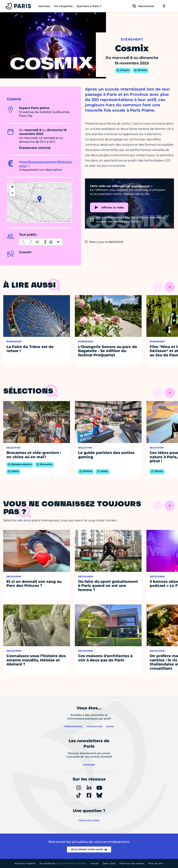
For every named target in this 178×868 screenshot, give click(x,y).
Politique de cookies (132, 863)
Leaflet (39, 221)
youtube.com (141, 186)
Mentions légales (25, 863)
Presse (95, 863)
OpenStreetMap (58, 221)
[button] (40, 199)
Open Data (109, 863)
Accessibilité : (63, 863)
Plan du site (156, 863)
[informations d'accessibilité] (41, 242)
